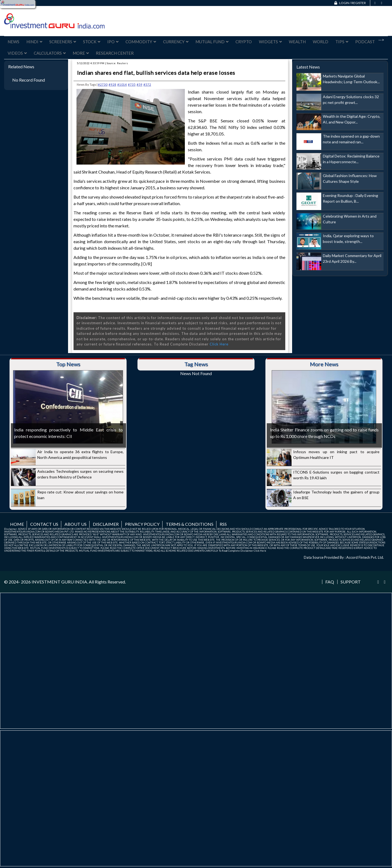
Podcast (365, 42)
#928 (112, 84)
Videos (17, 53)
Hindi (34, 42)
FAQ (330, 582)
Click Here (219, 344)
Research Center (115, 53)
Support (351, 582)
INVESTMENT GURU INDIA (59, 582)
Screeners (63, 42)
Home (17, 524)
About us (76, 524)
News (13, 42)
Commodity (141, 42)
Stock (92, 42)
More (81, 53)
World (321, 42)
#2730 (103, 84)
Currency (176, 42)
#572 (147, 84)
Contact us (44, 524)
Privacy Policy (142, 524)
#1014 (122, 84)
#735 (132, 84)
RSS (223, 524)
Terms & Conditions (190, 524)
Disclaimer (106, 524)
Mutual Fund (212, 42)
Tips (342, 42)
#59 (140, 84)
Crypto (244, 42)
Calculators (50, 53)
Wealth (297, 42)
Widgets (270, 42)
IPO (113, 42)
